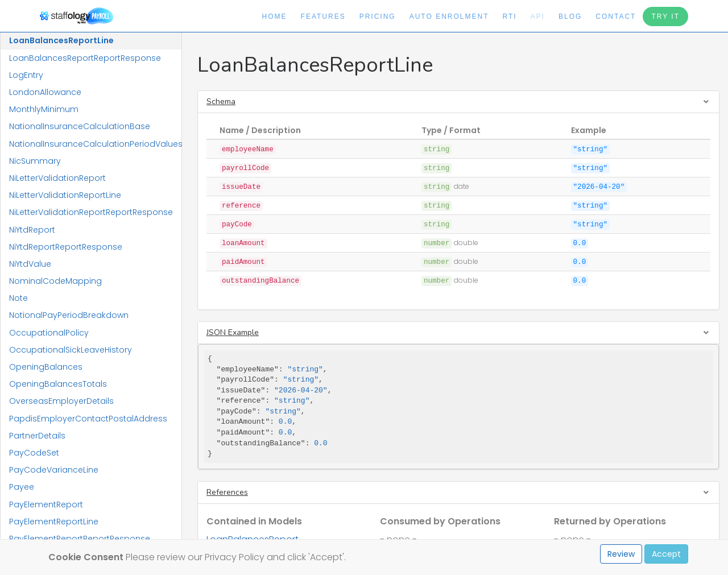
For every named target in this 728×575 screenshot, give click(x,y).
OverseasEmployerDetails (61, 401)
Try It (665, 16)
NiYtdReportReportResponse (66, 247)
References (227, 492)
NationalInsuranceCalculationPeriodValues (95, 144)
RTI (509, 16)
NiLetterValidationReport (57, 178)
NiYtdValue (30, 264)
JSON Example (233, 332)
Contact (616, 16)
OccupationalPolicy (49, 333)
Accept (666, 554)
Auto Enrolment (449, 16)
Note (18, 298)
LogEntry (26, 75)
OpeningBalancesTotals (58, 384)
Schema (221, 102)
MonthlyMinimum (44, 109)
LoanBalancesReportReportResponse (85, 58)
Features (323, 16)
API (538, 16)
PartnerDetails (37, 436)
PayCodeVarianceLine (54, 470)
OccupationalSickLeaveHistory (71, 350)
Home (275, 16)
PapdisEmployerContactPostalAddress (88, 419)
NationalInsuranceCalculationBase (80, 126)
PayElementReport (46, 504)
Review (621, 554)
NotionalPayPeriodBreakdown (69, 315)
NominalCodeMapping (55, 281)
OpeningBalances (46, 367)
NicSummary (35, 161)
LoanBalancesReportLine (61, 40)
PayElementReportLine (54, 522)
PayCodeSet (34, 453)
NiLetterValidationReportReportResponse (91, 212)
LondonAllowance (45, 92)
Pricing (378, 16)
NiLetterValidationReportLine (65, 195)
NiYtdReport (32, 230)
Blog (570, 16)
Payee (22, 487)
